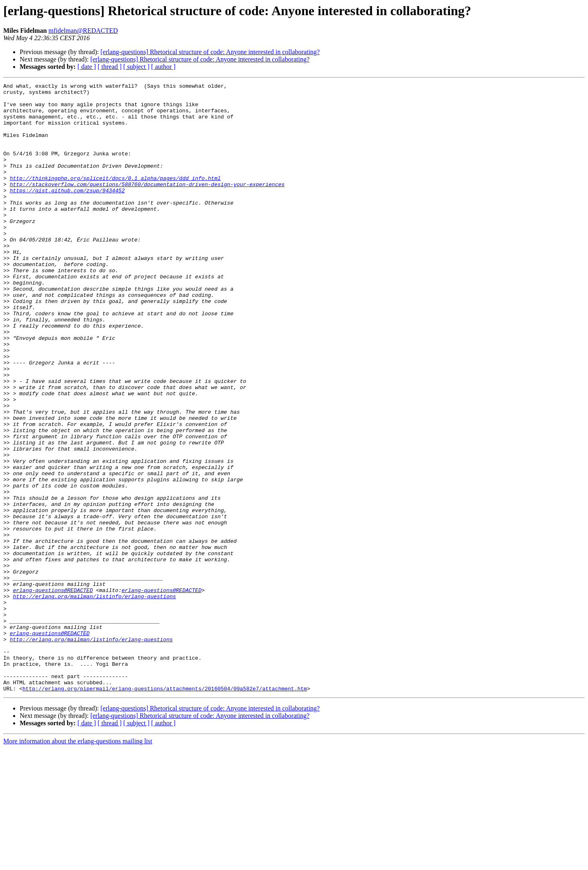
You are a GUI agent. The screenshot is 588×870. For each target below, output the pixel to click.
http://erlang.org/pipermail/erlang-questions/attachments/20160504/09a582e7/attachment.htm (165, 810)
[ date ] (87, 67)
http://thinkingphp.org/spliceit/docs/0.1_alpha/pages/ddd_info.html (115, 198)
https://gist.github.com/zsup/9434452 (67, 212)
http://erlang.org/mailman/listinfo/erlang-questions (94, 699)
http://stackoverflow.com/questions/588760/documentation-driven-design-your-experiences (147, 205)
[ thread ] (110, 67)
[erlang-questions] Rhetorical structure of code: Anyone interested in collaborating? (210, 52)
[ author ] (163, 67)
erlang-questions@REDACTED (53, 692)
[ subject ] (136, 67)
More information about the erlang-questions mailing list (78, 863)
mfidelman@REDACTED (83, 31)
